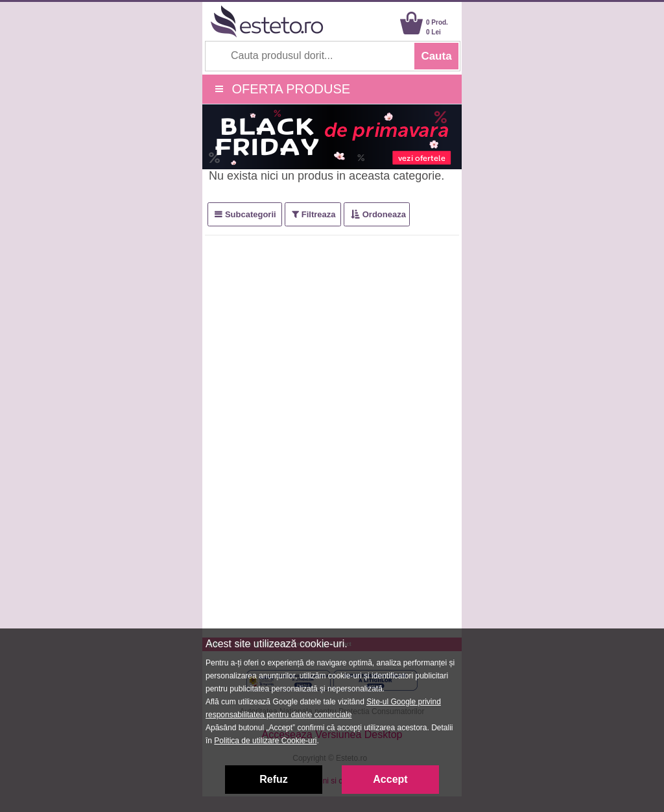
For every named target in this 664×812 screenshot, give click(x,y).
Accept (390, 779)
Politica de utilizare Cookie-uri (265, 741)
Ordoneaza (384, 214)
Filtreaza (319, 214)
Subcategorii (251, 214)
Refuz (274, 779)
